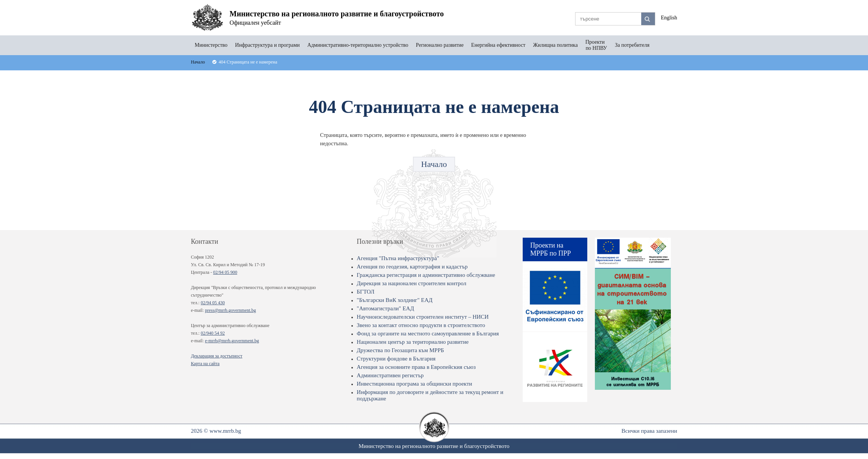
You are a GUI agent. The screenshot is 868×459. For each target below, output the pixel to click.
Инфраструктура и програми (267, 45)
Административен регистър (390, 375)
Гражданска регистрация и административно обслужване (426, 275)
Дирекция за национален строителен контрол (411, 283)
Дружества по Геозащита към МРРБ (400, 350)
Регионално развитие (440, 45)
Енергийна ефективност (498, 45)
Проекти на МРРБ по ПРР (551, 249)
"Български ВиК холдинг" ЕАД (394, 300)
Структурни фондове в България (396, 359)
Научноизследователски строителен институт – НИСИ (423, 317)
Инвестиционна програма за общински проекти (414, 384)
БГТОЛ (366, 292)
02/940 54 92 (213, 333)
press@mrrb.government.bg (230, 310)
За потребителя (632, 45)
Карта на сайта (205, 364)
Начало (434, 164)
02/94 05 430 (213, 303)
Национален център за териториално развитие (413, 342)
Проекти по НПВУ (596, 45)
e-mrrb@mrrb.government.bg (232, 341)
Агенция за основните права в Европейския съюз (416, 367)
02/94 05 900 (225, 272)
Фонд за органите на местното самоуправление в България (428, 334)
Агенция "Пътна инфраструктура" (398, 258)
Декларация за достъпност (217, 356)
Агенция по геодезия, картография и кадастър (412, 267)
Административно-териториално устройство (358, 45)
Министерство (211, 45)
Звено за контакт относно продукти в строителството (421, 325)
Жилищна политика (555, 45)
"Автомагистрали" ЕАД (385, 308)
